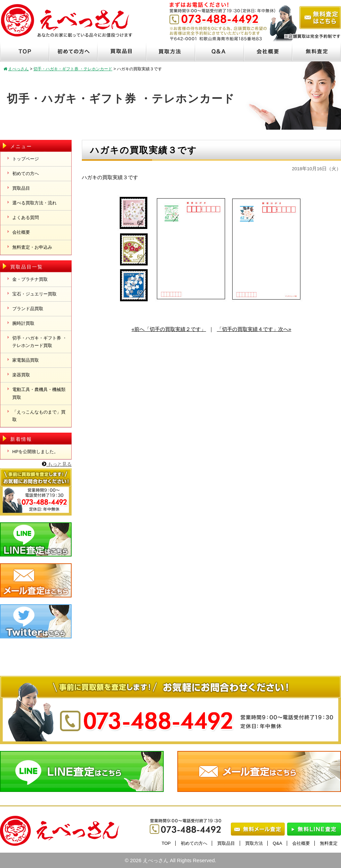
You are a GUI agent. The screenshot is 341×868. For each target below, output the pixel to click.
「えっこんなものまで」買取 (39, 416)
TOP (166, 843)
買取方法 (254, 843)
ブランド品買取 (28, 309)
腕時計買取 (23, 323)
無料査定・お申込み (32, 247)
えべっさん (156, 860)
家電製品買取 (26, 360)
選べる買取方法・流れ (34, 203)
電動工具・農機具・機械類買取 (39, 393)
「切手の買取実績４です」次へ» (254, 329)
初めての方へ (26, 173)
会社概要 (21, 232)
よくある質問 (26, 218)
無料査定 (329, 843)
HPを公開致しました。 (35, 452)
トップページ (26, 159)
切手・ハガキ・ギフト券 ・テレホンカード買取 (40, 342)
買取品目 (21, 188)
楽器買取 (21, 375)
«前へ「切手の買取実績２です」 (169, 329)
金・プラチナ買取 (30, 279)
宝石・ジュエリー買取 (34, 294)
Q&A (277, 843)
